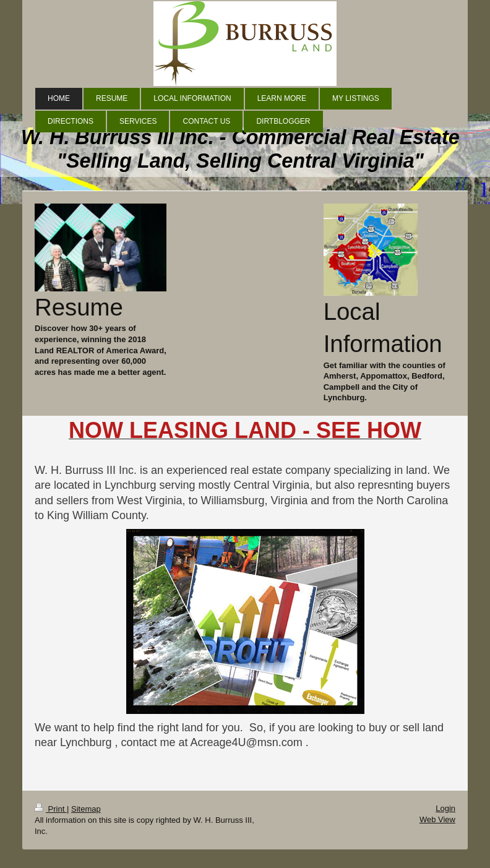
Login (445, 808)
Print (51, 809)
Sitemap (86, 809)
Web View (437, 819)
